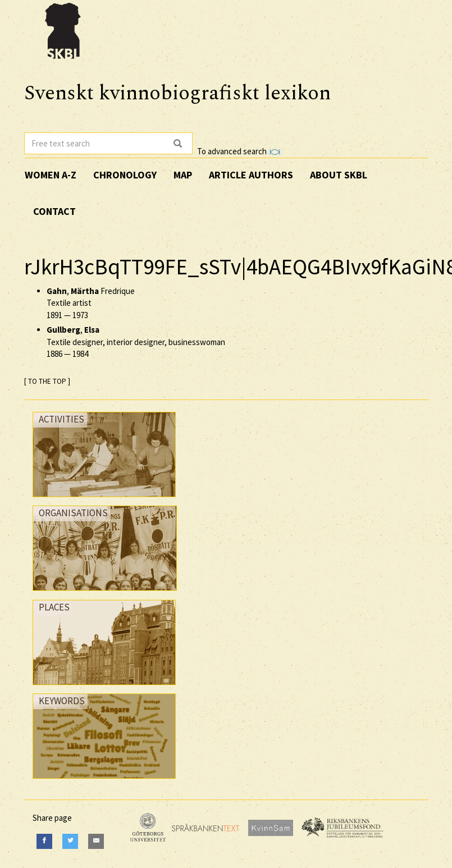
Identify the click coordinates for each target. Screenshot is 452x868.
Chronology (125, 175)
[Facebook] (44, 841)
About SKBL (339, 175)
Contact (54, 211)
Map (183, 175)
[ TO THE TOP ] (47, 381)
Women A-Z (51, 175)
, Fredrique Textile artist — (91, 303)
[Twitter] (70, 841)
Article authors (251, 175)
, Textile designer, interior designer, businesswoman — (136, 342)
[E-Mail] (96, 841)
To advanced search (239, 151)
